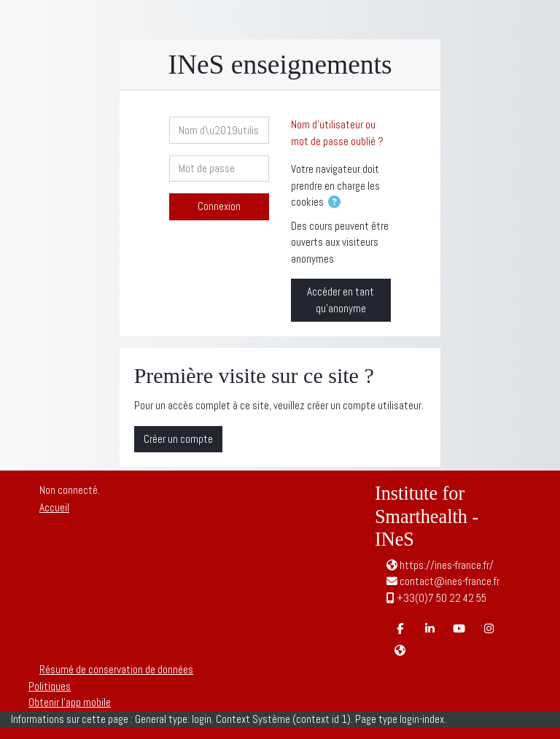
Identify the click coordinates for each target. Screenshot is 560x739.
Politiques (50, 686)
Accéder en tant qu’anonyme (341, 300)
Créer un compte (178, 439)
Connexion (219, 206)
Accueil (54, 507)
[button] (337, 203)
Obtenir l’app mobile (70, 702)
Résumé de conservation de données (116, 669)
